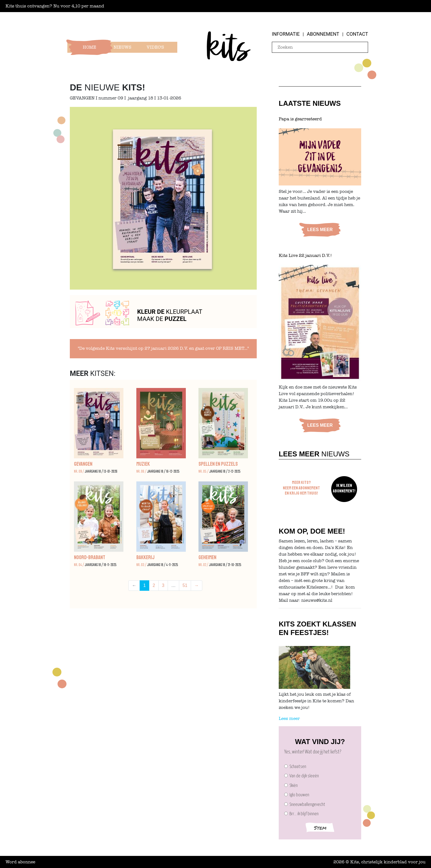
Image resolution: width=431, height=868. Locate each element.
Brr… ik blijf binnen (301, 814)
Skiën (291, 786)
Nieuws (122, 47)
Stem (320, 828)
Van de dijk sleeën (302, 776)
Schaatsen (295, 767)
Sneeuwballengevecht (305, 805)
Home (89, 47)
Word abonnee (20, 862)
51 (185, 585)
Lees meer (320, 230)
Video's (155, 47)
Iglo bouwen (297, 795)
